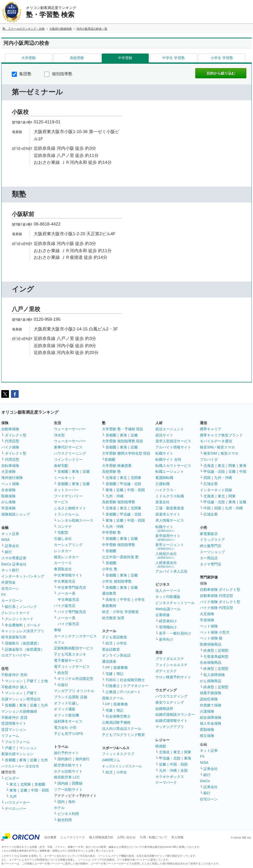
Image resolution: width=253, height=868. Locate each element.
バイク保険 (10, 447)
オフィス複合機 (66, 715)
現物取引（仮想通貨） (23, 643)
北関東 (26, 784)
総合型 (63, 673)
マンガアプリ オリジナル (74, 691)
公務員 (111, 692)
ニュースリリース (73, 837)
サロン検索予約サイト (173, 677)
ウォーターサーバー (70, 429)
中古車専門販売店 (72, 587)
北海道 (111, 478)
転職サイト (164, 453)
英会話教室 (111, 649)
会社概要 (50, 837)
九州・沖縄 (114, 496)
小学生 (140, 599)
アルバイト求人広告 (171, 571)
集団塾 (22, 74)
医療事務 (121, 668)
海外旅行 (83, 759)
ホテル (59, 808)
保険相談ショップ (16, 514)
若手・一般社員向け (175, 633)
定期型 (223, 650)
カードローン (12, 601)
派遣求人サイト (168, 514)
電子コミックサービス (72, 667)
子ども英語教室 (114, 637)
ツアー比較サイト (68, 789)
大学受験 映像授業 (117, 466)
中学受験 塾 (111, 532)
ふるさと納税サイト (70, 508)
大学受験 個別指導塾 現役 (123, 441)
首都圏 (10, 705)
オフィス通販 (65, 709)
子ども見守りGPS (68, 734)
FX (4, 595)
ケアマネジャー (136, 686)
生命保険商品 (211, 662)
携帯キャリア (211, 429)
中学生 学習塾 (174, 58)
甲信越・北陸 (131, 484)
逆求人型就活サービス (173, 441)
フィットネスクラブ (118, 754)
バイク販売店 (65, 606)
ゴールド (33, 625)
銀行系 (10, 607)
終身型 (209, 650)
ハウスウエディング (171, 696)
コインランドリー (68, 459)
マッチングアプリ (170, 727)
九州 (44, 705)
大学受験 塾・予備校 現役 (123, 429)
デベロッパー (16, 809)
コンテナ (65, 527)
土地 (44, 681)
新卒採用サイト (168, 537)
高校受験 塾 (111, 471)
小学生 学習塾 (222, 58)
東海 (23, 705)
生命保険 (8, 490)
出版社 (63, 685)
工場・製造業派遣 (170, 508)
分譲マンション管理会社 (21, 699)
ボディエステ (166, 671)
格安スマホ (229, 453)
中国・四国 (40, 790)
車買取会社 (63, 569)
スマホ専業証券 (14, 558)
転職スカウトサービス (173, 466)
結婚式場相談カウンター (175, 714)
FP (108, 668)
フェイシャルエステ (171, 665)
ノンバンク (28, 607)
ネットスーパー (66, 490)
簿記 (120, 674)
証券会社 (12, 546)
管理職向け (168, 627)
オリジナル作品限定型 (75, 679)
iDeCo (205, 781)
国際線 (77, 783)
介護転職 (163, 484)
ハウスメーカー (17, 802)
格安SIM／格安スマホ (217, 447)
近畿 (33, 705)
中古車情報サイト (68, 575)
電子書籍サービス (68, 660)
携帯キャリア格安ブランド (221, 435)
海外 (72, 802)
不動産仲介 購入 (14, 687)
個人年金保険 (211, 723)
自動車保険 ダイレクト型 (220, 590)
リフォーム (10, 736)
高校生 (111, 599)
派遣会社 (163, 502)
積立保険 (207, 736)
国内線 (63, 783)
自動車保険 (10, 429)
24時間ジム (111, 760)
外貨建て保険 (211, 705)
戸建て (32, 681)
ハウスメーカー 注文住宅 (20, 766)
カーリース (63, 563)
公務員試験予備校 (116, 722)
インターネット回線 (216, 490)
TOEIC (111, 680)
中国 (243, 471)
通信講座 (109, 661)
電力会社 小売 (65, 727)
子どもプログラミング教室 (123, 735)
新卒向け (166, 639)
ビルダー (12, 778)
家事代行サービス (68, 447)
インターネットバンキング (23, 576)
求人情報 (177, 837)
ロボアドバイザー (16, 655)
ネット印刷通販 (168, 597)
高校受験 (77, 58)
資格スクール (113, 698)
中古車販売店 (65, 581)
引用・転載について (154, 837)
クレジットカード (16, 613)
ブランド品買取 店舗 (71, 697)
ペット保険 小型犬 (215, 632)
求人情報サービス (170, 520)
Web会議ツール (168, 609)
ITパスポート (130, 692)
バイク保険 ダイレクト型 (220, 602)
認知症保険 (209, 699)
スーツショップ (212, 552)
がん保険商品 (211, 681)
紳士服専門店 (211, 546)
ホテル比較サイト (68, 771)
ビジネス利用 (68, 814)
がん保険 (8, 502)
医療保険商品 (211, 644)
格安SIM (210, 453)
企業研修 (163, 615)
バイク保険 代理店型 (216, 608)
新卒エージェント (170, 546)
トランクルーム (66, 514)
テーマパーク (166, 783)
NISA (5, 540)
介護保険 (207, 711)
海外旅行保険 (12, 478)
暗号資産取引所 (14, 637)
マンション (14, 681)
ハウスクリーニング (70, 453)
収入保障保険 (214, 675)
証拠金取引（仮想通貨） (25, 649)
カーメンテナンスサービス (75, 636)
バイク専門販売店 (72, 612)
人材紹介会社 (166, 555)
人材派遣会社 (166, 564)
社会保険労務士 (132, 680)
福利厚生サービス (68, 721)
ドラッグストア (212, 540)
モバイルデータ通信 (216, 441)
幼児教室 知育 (113, 618)
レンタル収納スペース (75, 520)
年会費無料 (14, 625)
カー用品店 (209, 558)
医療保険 (8, 496)
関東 (188, 752)
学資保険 (8, 508)
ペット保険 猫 (211, 638)
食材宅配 (61, 466)
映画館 (161, 746)
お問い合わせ (126, 837)
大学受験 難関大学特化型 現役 (126, 453)
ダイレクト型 (16, 435)
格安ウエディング (170, 702)
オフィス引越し (66, 703)
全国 (184, 770)
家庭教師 (109, 606)
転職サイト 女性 (168, 459)
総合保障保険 (211, 717)
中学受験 (125, 58)
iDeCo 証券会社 (14, 564)
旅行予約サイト (66, 753)
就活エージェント (170, 429)
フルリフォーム (17, 742)
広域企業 (211, 484)
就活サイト (164, 435)
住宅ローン (10, 588)
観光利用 (65, 820)
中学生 (125, 599)
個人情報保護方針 (101, 837)
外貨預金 (8, 582)
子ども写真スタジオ (70, 654)
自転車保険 (10, 466)
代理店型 (12, 441)
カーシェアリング (68, 545)
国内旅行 (65, 759)
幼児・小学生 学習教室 (120, 612)
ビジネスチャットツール (175, 603)
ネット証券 (10, 534)
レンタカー (63, 551)
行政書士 (113, 686)
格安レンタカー (66, 557)
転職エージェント (170, 471)
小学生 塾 (110, 569)
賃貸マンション (14, 730)
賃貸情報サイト (14, 723)
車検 (57, 630)
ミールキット (65, 478)
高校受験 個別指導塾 (119, 502)
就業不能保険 (211, 693)
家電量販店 (209, 534)
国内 (61, 802)
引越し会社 (63, 539)
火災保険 (8, 471)
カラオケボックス (170, 777)
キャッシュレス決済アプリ (23, 631)
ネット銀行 (10, 570)
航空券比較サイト (68, 765)
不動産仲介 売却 (14, 675)
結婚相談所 (164, 709)
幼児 (109, 643)
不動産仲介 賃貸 (14, 717)
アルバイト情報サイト (173, 447)
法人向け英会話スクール (122, 728)
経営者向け (168, 621)
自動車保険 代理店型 (216, 596)
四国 (207, 478)
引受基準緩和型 (216, 657)
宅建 (109, 674)
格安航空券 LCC (67, 777)
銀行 (8, 552)
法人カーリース (168, 591)
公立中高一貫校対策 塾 (120, 557)
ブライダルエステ (170, 659)
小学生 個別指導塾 (117, 581)
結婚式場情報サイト (171, 721)
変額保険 (207, 730)
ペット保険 (10, 484)
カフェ (59, 642)
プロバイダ (209, 459)
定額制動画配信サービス (74, 648)
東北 (13, 784)
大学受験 (29, 58)
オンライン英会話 (116, 655)
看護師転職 (164, 478)
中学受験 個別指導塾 (119, 545)
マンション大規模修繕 (19, 711)
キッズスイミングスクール (122, 766)
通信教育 (109, 593)
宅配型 (63, 532)
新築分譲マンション (17, 754)
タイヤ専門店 (211, 564)
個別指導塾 (58, 74)
